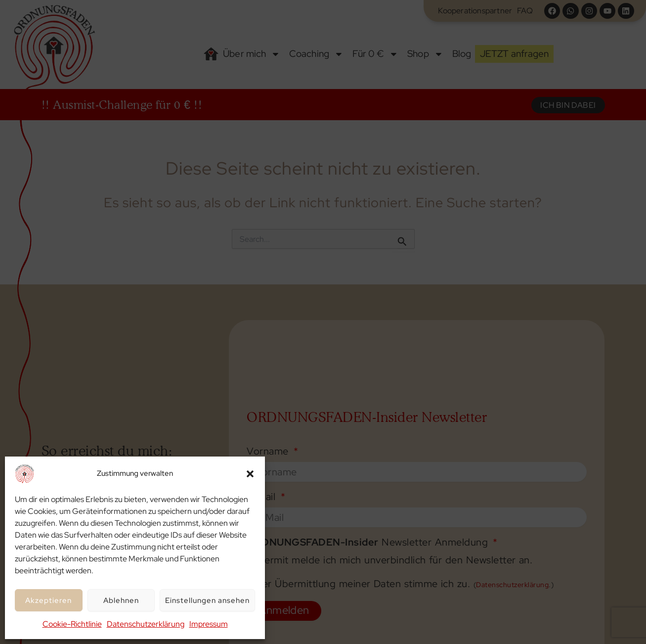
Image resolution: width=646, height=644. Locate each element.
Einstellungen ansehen (207, 600)
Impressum (209, 624)
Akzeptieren (48, 600)
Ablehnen (121, 600)
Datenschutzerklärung (146, 624)
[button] (250, 474)
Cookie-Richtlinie (72, 624)
